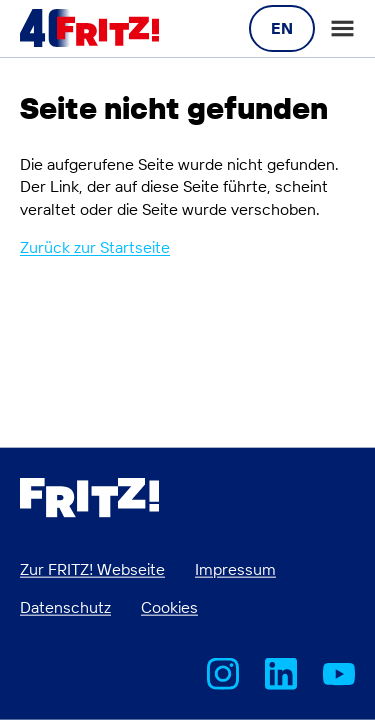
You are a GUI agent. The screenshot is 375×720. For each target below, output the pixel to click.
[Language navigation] (282, 28)
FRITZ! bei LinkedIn (281, 674)
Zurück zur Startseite (95, 247)
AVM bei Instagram (223, 674)
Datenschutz (65, 607)
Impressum (235, 568)
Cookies (169, 607)
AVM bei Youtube (339, 674)
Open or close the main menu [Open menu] (342, 28)
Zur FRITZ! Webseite (92, 568)
